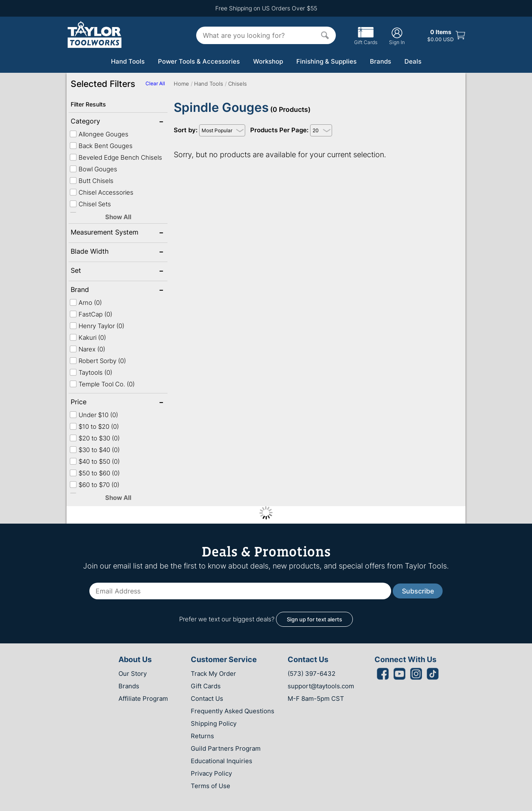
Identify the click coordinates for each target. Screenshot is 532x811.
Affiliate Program (143, 698)
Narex (87, 349)
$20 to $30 (95, 438)
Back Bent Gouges (101, 146)
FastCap (91, 314)
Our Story (133, 674)
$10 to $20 (94, 427)
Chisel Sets (90, 204)
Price (97, 403)
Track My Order (213, 674)
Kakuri (88, 338)
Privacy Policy (211, 773)
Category (97, 122)
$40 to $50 (95, 461)
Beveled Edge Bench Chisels (116, 157)
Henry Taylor (97, 326)
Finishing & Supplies (326, 61)
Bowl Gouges (93, 169)
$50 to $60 (95, 473)
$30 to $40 (95, 450)
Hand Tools (128, 61)
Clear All (155, 83)
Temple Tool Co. (102, 384)
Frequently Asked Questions (233, 711)
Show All (118, 217)
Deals (413, 61)
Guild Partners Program (226, 748)
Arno (86, 303)
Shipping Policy (214, 723)
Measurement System (105, 233)
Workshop (268, 61)
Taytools (91, 372)
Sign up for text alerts (314, 619)
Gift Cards (366, 39)
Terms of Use (211, 786)
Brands (381, 61)
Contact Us (207, 698)
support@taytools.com (321, 686)
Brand (97, 290)
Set (97, 271)
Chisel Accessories (101, 192)
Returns (202, 736)
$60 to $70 (94, 485)
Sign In (397, 36)
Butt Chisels (91, 181)
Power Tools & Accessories (199, 61)
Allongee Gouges (99, 134)
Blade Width (97, 252)
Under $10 (94, 415)
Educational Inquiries (222, 761)
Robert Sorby (98, 361)
